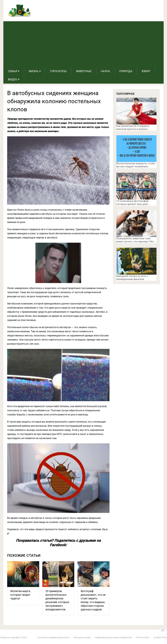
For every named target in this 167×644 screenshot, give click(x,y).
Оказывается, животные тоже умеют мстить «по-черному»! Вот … (136, 240)
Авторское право (82, 637)
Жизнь (34, 71)
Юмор (146, 71)
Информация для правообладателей (113, 637)
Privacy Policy (143, 637)
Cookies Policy (160, 637)
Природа (126, 71)
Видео (13, 79)
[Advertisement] (83, 44)
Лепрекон (5, 637)
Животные (84, 71)
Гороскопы (58, 71)
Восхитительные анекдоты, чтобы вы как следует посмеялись (136, 165)
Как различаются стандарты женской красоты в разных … (133, 128)
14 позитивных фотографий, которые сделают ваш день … (133, 203)
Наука (105, 71)
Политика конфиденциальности (53, 637)
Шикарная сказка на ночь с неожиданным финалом (132, 278)
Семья (13, 71)
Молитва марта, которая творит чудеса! (21, 595)
